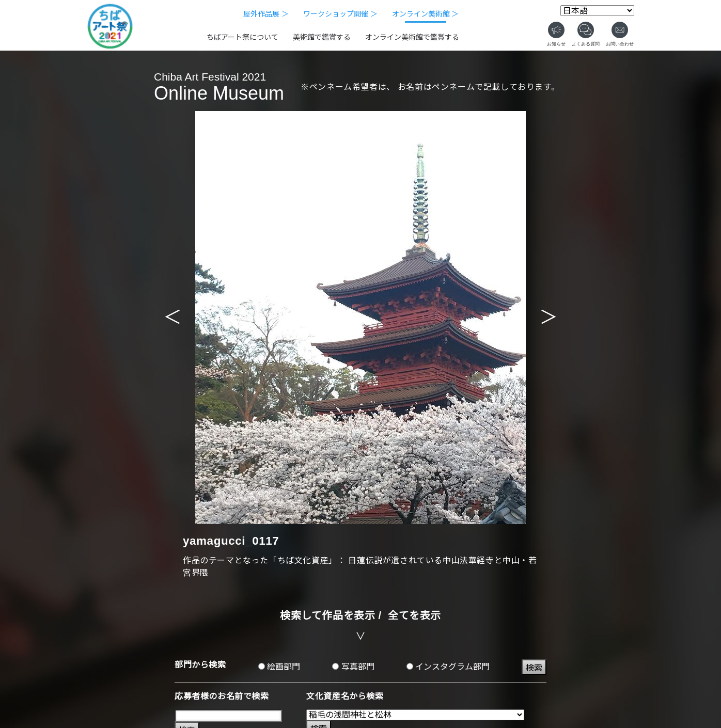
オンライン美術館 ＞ (426, 14)
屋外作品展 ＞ (266, 14)
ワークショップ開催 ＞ (340, 14)
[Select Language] (597, 11)
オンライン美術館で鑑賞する (412, 37)
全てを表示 (414, 615)
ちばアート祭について (242, 37)
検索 (534, 668)
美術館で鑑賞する (322, 37)
